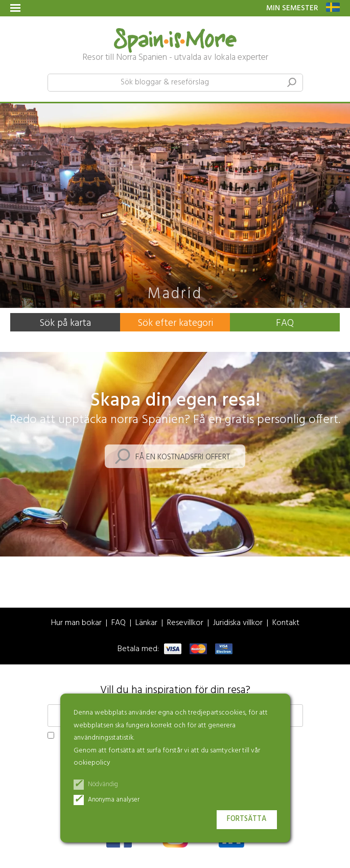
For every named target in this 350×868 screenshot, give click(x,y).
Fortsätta (247, 819)
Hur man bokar (76, 623)
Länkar (146, 623)
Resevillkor (185, 623)
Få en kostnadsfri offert (183, 457)
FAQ (285, 323)
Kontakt (286, 623)
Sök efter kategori (175, 323)
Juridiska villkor (238, 623)
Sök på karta (65, 323)
